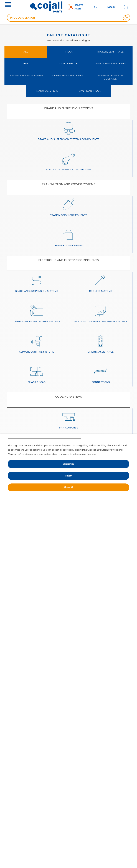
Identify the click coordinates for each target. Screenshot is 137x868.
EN (96, 7)
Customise (69, 464)
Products (62, 40)
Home (51, 40)
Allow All (68, 487)
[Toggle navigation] (8, 5)
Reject (69, 476)
